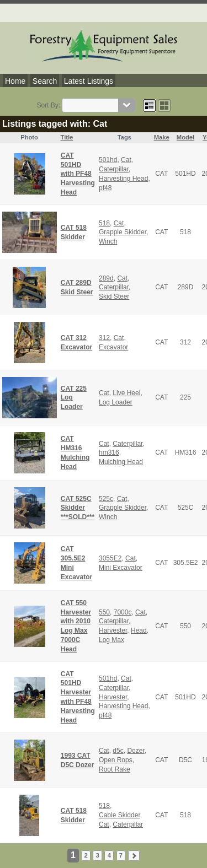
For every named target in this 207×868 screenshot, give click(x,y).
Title (67, 137)
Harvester (113, 630)
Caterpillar (114, 169)
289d (106, 278)
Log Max (112, 640)
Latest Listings (89, 81)
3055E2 (110, 558)
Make (162, 137)
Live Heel (126, 393)
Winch (108, 241)
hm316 (109, 452)
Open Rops (116, 760)
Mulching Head (121, 462)
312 (104, 338)
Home (15, 81)
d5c (118, 751)
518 (104, 223)
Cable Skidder (120, 815)
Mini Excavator (121, 568)
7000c (123, 612)
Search (45, 81)
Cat (126, 160)
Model (185, 137)
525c (106, 499)
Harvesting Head (123, 179)
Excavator (113, 347)
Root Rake (115, 769)
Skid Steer (114, 296)
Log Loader (116, 402)
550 (104, 612)
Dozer (136, 751)
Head (139, 630)
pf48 (105, 188)
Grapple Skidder (123, 232)
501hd (108, 160)
